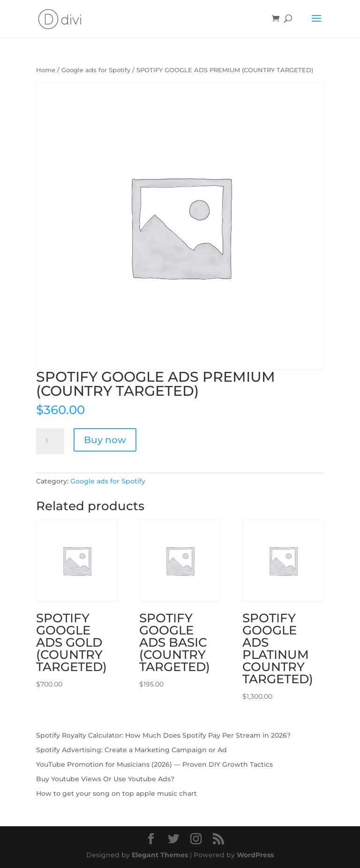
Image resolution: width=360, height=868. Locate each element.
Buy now (105, 440)
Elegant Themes (160, 855)
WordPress (255, 855)
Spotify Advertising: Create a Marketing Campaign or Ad (131, 750)
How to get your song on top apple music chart (116, 793)
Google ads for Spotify (96, 70)
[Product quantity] (50, 441)
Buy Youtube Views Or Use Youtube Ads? (105, 779)
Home (46, 70)
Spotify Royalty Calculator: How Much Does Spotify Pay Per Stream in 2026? (163, 735)
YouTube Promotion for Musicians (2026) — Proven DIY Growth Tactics (154, 764)
